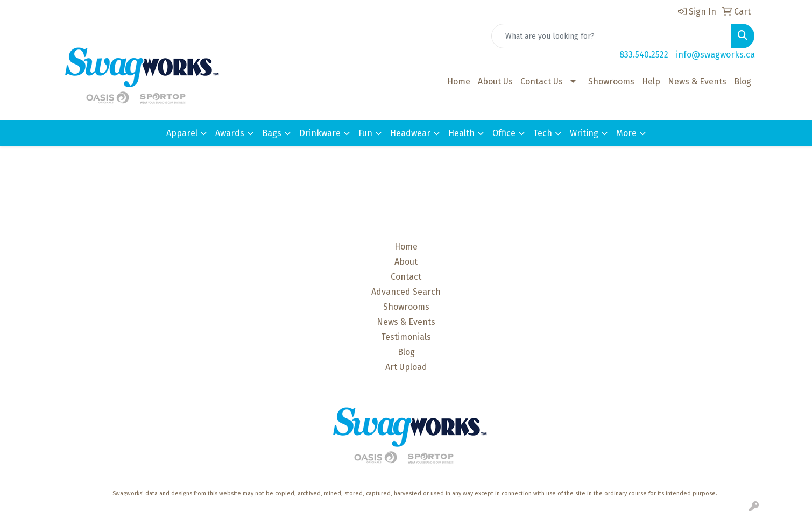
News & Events (697, 81)
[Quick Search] (612, 36)
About (406, 262)
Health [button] (461, 133)
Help (651, 81)
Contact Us (542, 81)
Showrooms (611, 81)
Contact (406, 277)
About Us (495, 81)
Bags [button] (272, 133)
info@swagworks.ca (715, 55)
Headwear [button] (410, 133)
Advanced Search (406, 292)
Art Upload (406, 367)
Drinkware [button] (320, 133)
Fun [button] (365, 133)
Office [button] (504, 133)
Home (459, 81)
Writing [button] (584, 133)
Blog (743, 81)
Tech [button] (543, 133)
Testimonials (406, 337)
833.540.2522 (644, 55)
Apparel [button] (182, 133)
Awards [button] (230, 133)
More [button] (626, 133)
